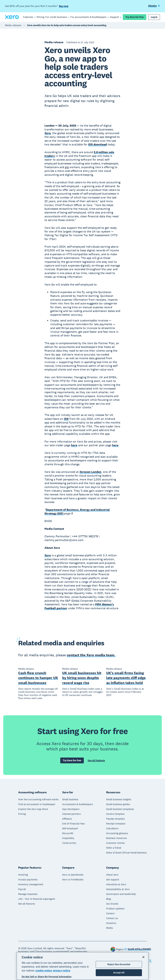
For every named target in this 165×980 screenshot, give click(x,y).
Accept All (119, 973)
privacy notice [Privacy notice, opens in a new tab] (62, 971)
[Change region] (138, 949)
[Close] (143, 957)
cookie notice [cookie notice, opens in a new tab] (44, 971)
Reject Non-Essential (119, 964)
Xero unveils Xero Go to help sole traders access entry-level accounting (67, 25)
